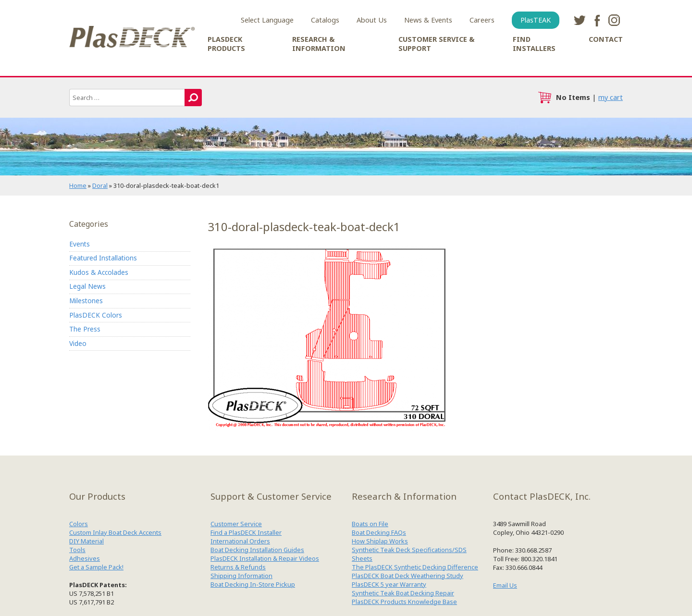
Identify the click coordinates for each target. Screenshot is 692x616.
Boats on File (370, 524)
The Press (85, 329)
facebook (597, 20)
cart (544, 98)
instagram (614, 20)
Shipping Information (241, 576)
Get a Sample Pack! (96, 567)
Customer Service (236, 524)
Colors (79, 524)
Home (78, 185)
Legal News (87, 286)
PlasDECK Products (226, 44)
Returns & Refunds (238, 567)
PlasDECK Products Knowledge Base (404, 602)
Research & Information (319, 44)
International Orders (240, 541)
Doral (100, 185)
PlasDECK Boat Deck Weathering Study (408, 576)
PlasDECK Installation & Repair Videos (265, 558)
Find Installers (534, 44)
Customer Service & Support (436, 44)
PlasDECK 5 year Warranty (389, 584)
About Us (372, 20)
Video (78, 343)
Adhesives (85, 558)
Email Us (505, 585)
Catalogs (325, 20)
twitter (580, 20)
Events (80, 244)
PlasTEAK (536, 20)
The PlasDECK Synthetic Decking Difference (415, 567)
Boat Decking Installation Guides (257, 550)
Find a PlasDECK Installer (246, 532)
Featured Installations (103, 258)
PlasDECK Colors (96, 315)
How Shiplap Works (380, 541)
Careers (482, 20)
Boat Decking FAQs (379, 532)
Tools (77, 550)
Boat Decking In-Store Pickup (253, 584)
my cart (611, 97)
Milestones (86, 301)
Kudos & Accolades (99, 272)
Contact (606, 39)
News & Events (428, 20)
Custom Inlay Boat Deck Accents (115, 532)
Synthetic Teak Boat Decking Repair (403, 593)
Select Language (267, 20)
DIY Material (86, 541)
